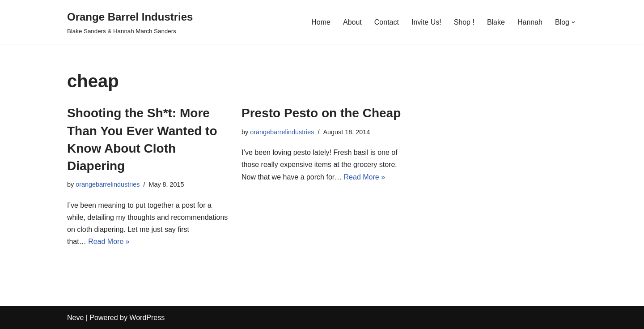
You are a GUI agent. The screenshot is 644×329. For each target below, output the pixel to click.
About (352, 22)
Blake (496, 22)
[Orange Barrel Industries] (130, 22)
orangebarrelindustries (108, 184)
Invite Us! (426, 22)
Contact (387, 22)
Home (321, 22)
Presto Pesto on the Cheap (321, 113)
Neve (75, 318)
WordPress (147, 318)
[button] (573, 22)
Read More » (109, 241)
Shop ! (464, 22)
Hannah (530, 22)
